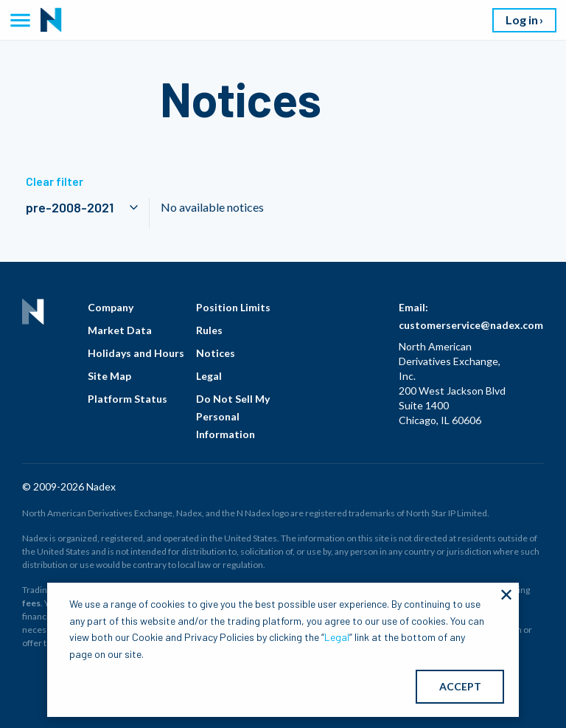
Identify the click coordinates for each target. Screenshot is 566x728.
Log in (522, 20)
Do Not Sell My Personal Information (233, 416)
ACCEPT (460, 686)
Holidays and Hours (136, 353)
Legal (209, 376)
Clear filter (55, 181)
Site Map (109, 376)
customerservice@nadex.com (471, 325)
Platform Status (127, 399)
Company (111, 307)
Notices (216, 353)
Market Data (120, 330)
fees (31, 603)
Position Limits (233, 307)
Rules (209, 330)
